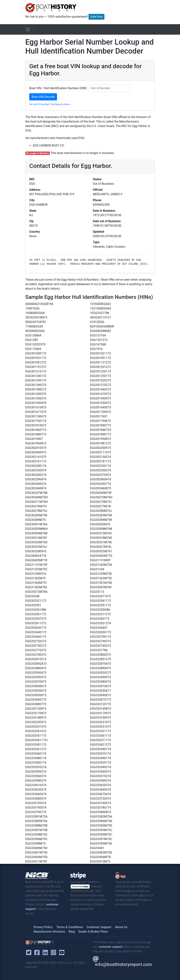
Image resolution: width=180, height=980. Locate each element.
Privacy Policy (43, 927)
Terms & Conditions (70, 927)
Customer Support (99, 927)
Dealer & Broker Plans (93, 932)
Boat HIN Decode (43, 97)
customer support (111, 947)
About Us (121, 927)
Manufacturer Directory (49, 932)
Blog (72, 932)
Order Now (96, 17)
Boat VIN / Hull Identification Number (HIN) (58, 88)
